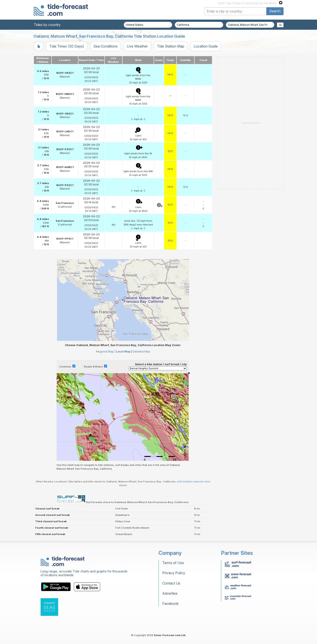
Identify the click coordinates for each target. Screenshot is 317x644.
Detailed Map (141, 352)
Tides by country (47, 25)
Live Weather (137, 46)
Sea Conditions (105, 46)
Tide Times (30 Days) (67, 46)
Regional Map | (106, 352)
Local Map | (124, 352)
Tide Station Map (171, 46)
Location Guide (206, 46)
